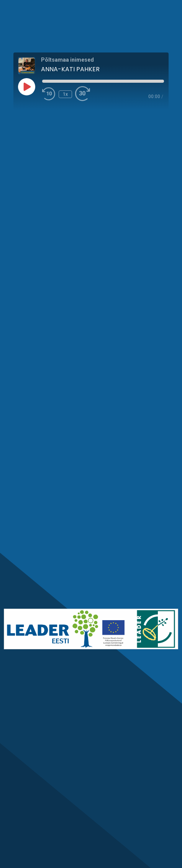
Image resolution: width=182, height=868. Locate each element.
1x (65, 94)
